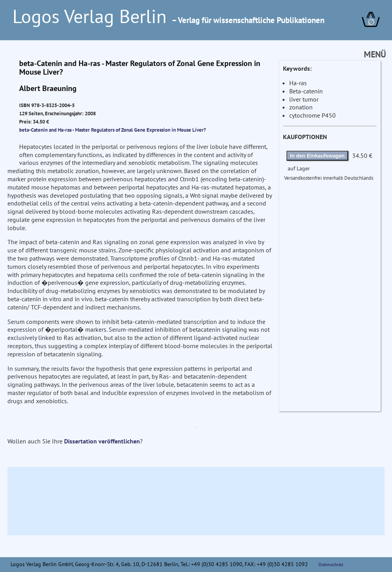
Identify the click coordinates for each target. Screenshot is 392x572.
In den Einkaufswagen (317, 156)
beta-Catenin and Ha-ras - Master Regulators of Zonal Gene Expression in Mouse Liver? (113, 130)
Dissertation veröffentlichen (102, 441)
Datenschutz (331, 564)
